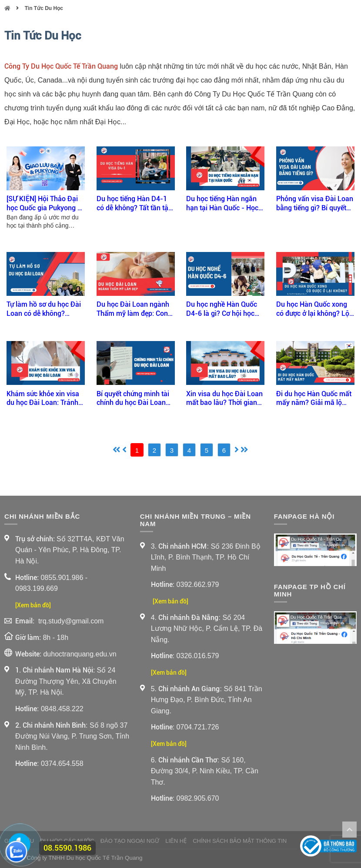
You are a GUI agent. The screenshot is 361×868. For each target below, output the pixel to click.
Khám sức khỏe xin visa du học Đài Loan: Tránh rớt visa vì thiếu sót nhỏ (43, 399)
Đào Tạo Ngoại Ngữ (130, 841)
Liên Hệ (176, 841)
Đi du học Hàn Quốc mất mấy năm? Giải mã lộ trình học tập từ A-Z (314, 399)
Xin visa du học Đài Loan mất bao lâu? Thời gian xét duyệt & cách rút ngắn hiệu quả (225, 399)
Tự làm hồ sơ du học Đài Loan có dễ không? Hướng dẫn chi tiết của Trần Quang (44, 309)
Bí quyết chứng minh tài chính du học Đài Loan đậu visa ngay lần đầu (133, 399)
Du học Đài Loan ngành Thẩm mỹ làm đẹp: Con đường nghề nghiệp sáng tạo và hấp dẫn (135, 309)
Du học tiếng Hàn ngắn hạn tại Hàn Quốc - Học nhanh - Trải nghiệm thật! (225, 204)
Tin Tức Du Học (44, 8)
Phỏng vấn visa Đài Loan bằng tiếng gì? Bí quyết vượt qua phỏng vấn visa (315, 204)
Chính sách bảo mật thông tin (240, 841)
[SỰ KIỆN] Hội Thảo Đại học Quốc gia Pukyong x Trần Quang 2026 (44, 204)
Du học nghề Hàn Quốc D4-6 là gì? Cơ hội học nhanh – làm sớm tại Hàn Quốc (222, 309)
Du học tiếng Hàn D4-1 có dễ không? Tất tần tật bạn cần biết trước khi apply (134, 204)
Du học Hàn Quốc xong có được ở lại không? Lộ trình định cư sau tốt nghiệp (313, 309)
